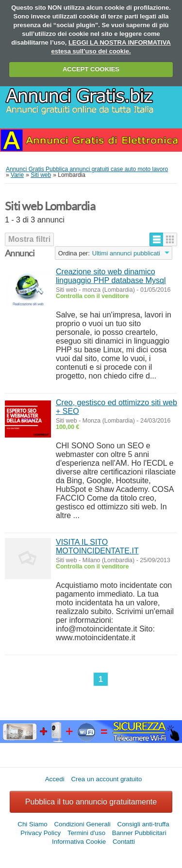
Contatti (124, 842)
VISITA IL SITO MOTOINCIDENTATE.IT (97, 546)
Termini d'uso (86, 833)
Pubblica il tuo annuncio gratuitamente (91, 802)
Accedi (55, 779)
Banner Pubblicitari (139, 833)
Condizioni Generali (82, 824)
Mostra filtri (29, 239)
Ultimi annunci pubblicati (126, 253)
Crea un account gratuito (106, 779)
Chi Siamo (32, 824)
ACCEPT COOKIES (91, 69)
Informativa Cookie (79, 842)
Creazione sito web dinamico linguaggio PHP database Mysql (111, 276)
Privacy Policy (41, 833)
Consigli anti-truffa (143, 824)
